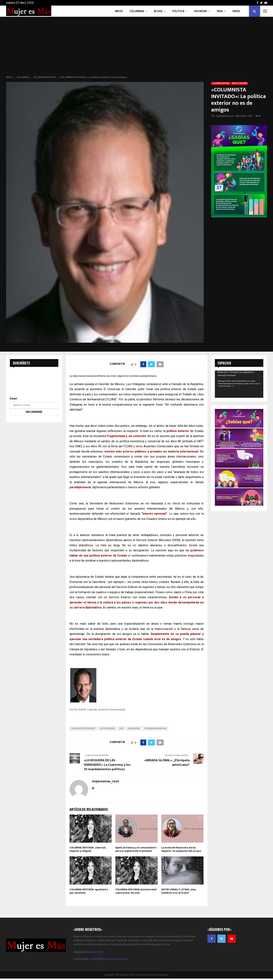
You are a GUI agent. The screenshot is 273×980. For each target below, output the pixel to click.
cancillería (134, 728)
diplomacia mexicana (155, 728)
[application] (239, 384)
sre (121, 728)
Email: (14, 399)
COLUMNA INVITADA (221, 83)
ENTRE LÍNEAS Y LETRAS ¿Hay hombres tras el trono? (179, 891)
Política (178, 11)
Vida (220, 11)
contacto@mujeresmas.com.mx (108, 959)
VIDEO (236, 11)
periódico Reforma (152, 399)
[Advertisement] (137, 47)
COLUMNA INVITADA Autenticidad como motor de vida (136, 891)
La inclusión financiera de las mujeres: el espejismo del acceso (181, 849)
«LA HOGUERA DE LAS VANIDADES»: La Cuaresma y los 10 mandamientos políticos (107, 765)
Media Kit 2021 (95, 952)
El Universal (112, 389)
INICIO (119, 11)
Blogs (158, 11)
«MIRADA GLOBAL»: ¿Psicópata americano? (167, 763)
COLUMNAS (137, 11)
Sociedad (201, 11)
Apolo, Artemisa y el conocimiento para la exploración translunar (136, 849)
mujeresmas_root (225, 116)
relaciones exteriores (83, 728)
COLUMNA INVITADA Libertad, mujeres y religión (88, 849)
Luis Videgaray (107, 728)
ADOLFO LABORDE (239, 83)
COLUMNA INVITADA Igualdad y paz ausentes (89, 891)
